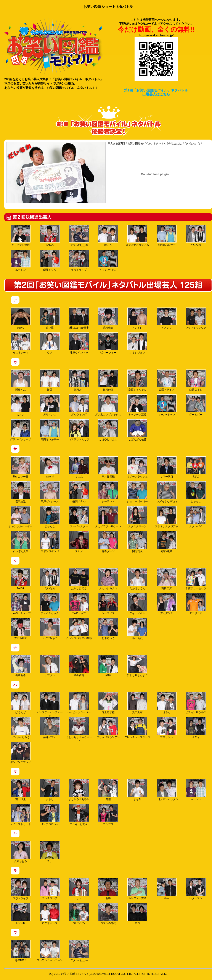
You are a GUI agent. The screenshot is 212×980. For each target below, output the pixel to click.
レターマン (196, 889)
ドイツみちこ (50, 629)
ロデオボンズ (50, 914)
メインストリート (21, 815)
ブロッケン (167, 728)
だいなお (196, 236)
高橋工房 (167, 579)
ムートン (21, 260)
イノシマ (167, 318)
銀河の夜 (108, 380)
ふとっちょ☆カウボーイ (79, 730)
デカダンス (167, 604)
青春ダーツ (108, 542)
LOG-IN (21, 914)
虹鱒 (108, 666)
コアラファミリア (79, 430)
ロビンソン (79, 914)
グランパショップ (21, 430)
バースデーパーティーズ (50, 705)
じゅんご (50, 517)
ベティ (196, 728)
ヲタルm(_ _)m (79, 236)
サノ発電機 (108, 467)
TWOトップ (79, 604)
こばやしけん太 (108, 430)
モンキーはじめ (79, 815)
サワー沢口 (167, 467)
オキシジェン (137, 343)
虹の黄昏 (79, 666)
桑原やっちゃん (137, 380)
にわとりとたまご (137, 666)
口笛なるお (196, 380)
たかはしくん (137, 579)
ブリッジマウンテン (108, 728)
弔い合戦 (137, 629)
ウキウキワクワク (196, 318)
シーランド (108, 492)
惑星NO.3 (21, 951)
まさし (50, 790)
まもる (137, 790)
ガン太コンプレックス (108, 405)
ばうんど (21, 703)
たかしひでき (79, 579)
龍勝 (108, 889)
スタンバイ (196, 517)
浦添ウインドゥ (79, 343)
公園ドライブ (167, 380)
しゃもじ (196, 492)
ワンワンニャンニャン (50, 951)
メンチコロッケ (50, 815)
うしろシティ (21, 343)
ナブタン (50, 666)
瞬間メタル (50, 260)
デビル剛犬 (21, 629)
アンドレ (137, 318)
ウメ (50, 343)
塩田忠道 (21, 492)
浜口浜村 (137, 703)
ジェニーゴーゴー (137, 492)
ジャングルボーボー (21, 517)
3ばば (196, 467)
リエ (79, 889)
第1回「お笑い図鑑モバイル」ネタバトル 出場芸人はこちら (156, 92)
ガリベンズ (50, 405)
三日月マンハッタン (167, 790)
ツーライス (108, 604)
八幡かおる (21, 852)
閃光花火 (137, 542)
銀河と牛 (79, 380)
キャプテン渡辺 (21, 236)
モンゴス (108, 815)
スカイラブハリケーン (108, 517)
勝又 (50, 380)
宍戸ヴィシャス (50, 492)
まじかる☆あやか (79, 790)
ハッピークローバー (79, 703)
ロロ (137, 914)
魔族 (108, 790)
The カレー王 (21, 467)
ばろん (108, 236)
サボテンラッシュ (137, 467)
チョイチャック (50, 604)
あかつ (21, 318)
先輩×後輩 (167, 542)
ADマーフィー (108, 343)
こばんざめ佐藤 (137, 430)
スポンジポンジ (50, 542)
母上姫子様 (108, 703)
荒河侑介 (108, 318)
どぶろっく (108, 629)
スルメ (79, 542)
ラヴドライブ (79, 260)
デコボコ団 (196, 604)
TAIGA (50, 236)
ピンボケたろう (21, 728)
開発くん (21, 380)
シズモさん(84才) (166, 492)
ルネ (167, 889)
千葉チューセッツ (196, 579)
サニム (79, 467)
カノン (21, 405)
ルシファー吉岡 (137, 889)
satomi (50, 467)
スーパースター (79, 517)
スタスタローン (137, 517)
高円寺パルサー (167, 236)
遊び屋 (50, 318)
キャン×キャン (108, 260)
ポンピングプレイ (21, 753)
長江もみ (21, 666)
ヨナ (50, 852)
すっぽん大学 (21, 542)
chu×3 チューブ (20, 604)
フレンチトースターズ (137, 728)
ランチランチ (50, 889)
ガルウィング (79, 405)
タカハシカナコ (108, 579)
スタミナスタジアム (137, 236)
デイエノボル (137, 604)
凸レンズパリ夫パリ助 (79, 629)
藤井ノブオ (50, 728)
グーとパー (196, 405)
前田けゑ (21, 790)
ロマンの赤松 (108, 914)
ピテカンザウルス (196, 703)
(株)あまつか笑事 (79, 318)
